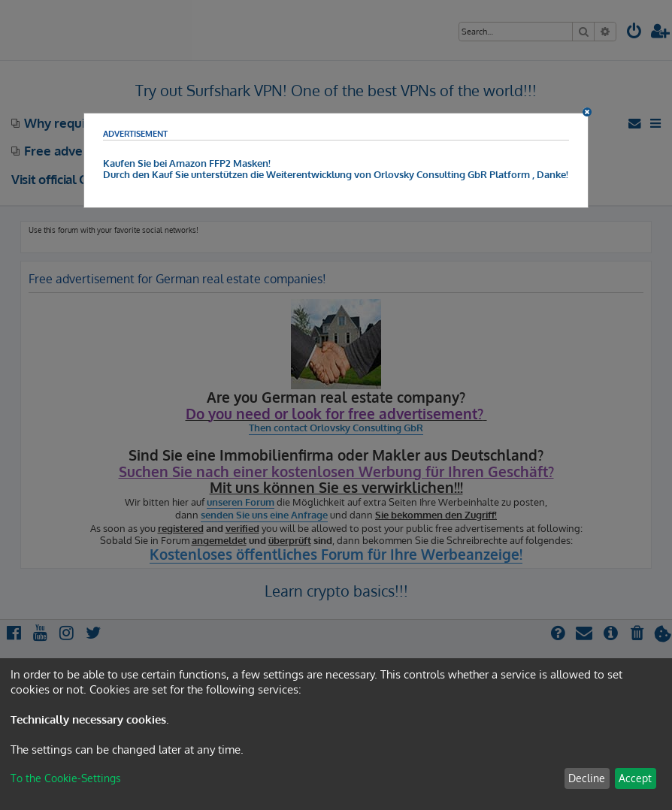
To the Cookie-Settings (66, 778)
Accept (635, 778)
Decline (587, 778)
